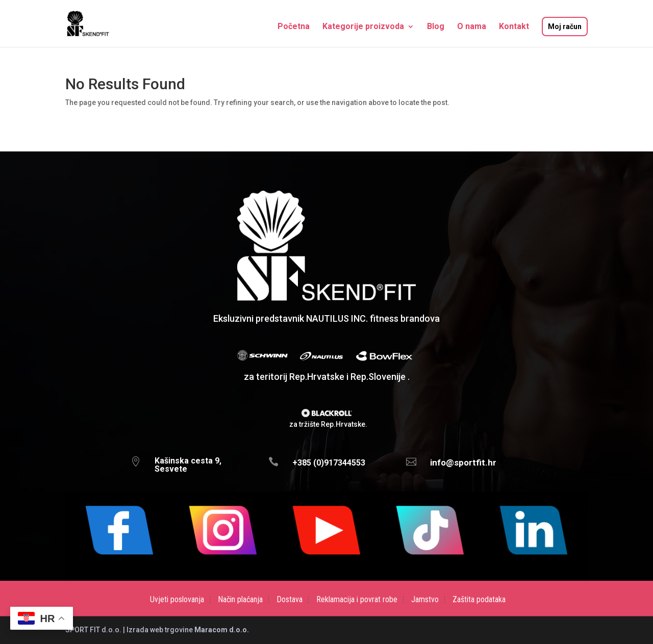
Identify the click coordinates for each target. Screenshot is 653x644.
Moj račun (565, 27)
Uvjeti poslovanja (177, 600)
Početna (294, 27)
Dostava (290, 600)
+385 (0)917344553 (329, 463)
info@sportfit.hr (463, 462)
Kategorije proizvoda (363, 27)
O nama (472, 27)
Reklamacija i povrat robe (357, 600)
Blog (436, 27)
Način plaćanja (240, 600)
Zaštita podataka (479, 600)
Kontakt (514, 27)
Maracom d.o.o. (222, 630)
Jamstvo (425, 600)
